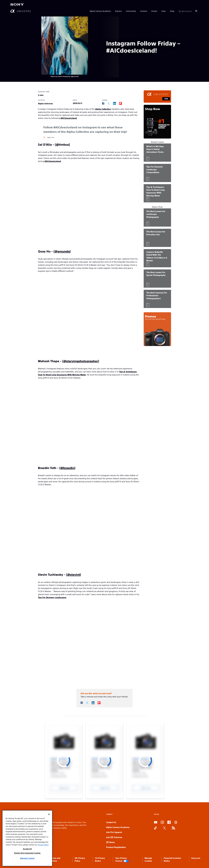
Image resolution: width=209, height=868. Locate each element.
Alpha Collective (103, 109)
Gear (164, 11)
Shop (172, 11)
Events (154, 11)
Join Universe (114, 837)
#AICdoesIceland (69, 118)
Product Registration (116, 847)
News (110, 842)
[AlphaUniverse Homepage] (21, 11)
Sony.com (196, 858)
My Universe (185, 11)
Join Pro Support (114, 832)
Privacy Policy (43, 845)
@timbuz (62, 144)
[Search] (196, 11)
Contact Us (111, 822)
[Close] (49, 814)
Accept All (27, 849)
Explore (118, 11)
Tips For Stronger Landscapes (52, 597)
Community (131, 11)
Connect (144, 11)
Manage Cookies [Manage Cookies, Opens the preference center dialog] (27, 858)
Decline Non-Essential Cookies (27, 853)
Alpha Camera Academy (100, 11)
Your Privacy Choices (122, 860)
